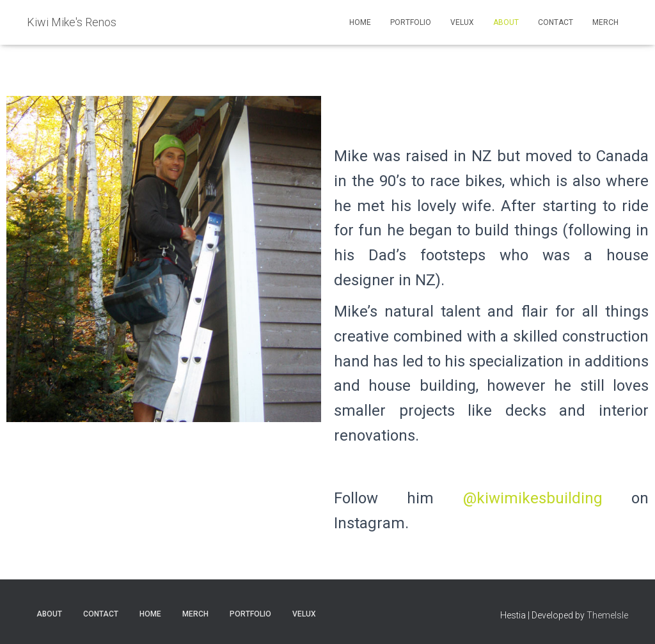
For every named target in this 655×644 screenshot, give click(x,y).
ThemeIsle (607, 615)
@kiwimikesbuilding (533, 498)
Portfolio (411, 22)
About (506, 22)
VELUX (462, 22)
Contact (556, 22)
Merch (605, 22)
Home (360, 22)
